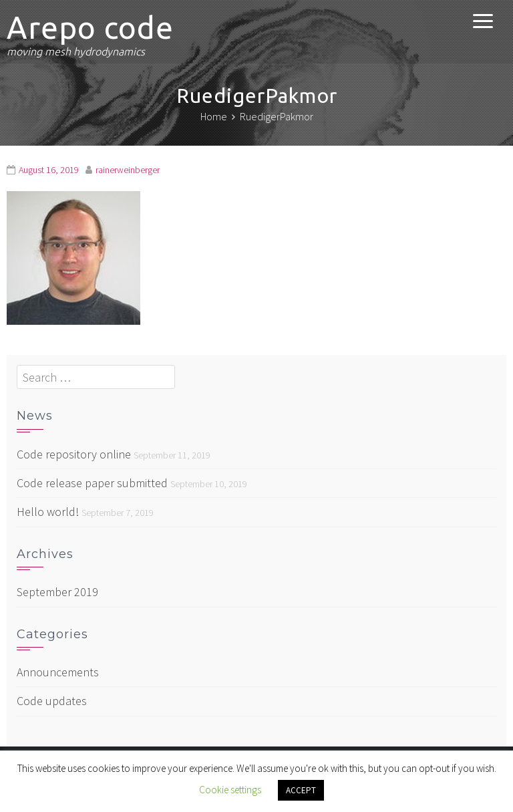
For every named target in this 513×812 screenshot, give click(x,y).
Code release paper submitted (92, 483)
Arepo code (90, 27)
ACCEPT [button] (301, 790)
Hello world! (48, 512)
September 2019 (57, 592)
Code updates (52, 701)
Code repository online (74, 454)
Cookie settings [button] (230, 790)
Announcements (58, 672)
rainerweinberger (128, 170)
